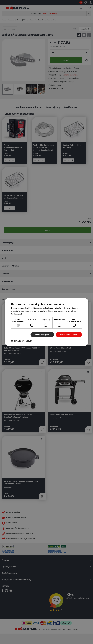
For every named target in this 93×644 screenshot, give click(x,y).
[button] (22, 341)
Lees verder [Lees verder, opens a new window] (28, 314)
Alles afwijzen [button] (42, 334)
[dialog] (46, 322)
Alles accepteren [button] (69, 334)
